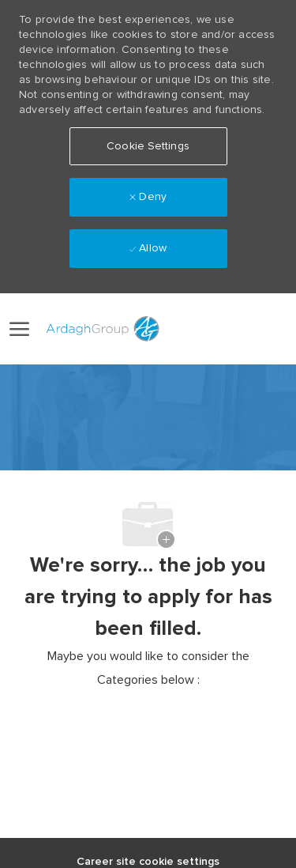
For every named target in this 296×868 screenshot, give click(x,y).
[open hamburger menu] (19, 329)
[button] (222, 329)
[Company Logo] (100, 329)
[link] (187, 328)
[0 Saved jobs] (266, 330)
